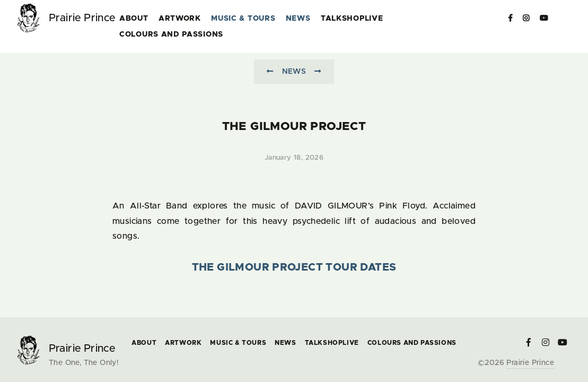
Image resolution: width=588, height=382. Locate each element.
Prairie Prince (530, 363)
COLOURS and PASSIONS (171, 34)
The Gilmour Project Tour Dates (294, 267)
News (298, 19)
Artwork (180, 19)
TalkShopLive (352, 19)
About (134, 19)
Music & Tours (243, 19)
